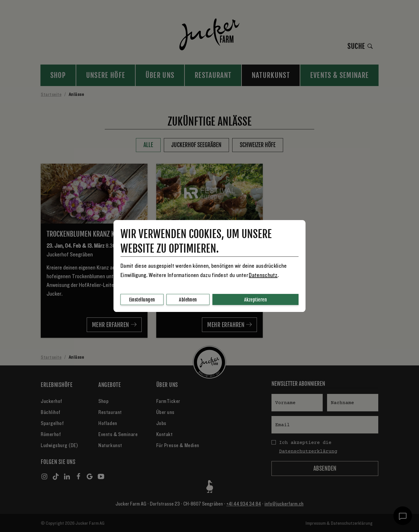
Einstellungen (142, 300)
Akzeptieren (255, 300)
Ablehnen (188, 300)
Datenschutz (263, 275)
